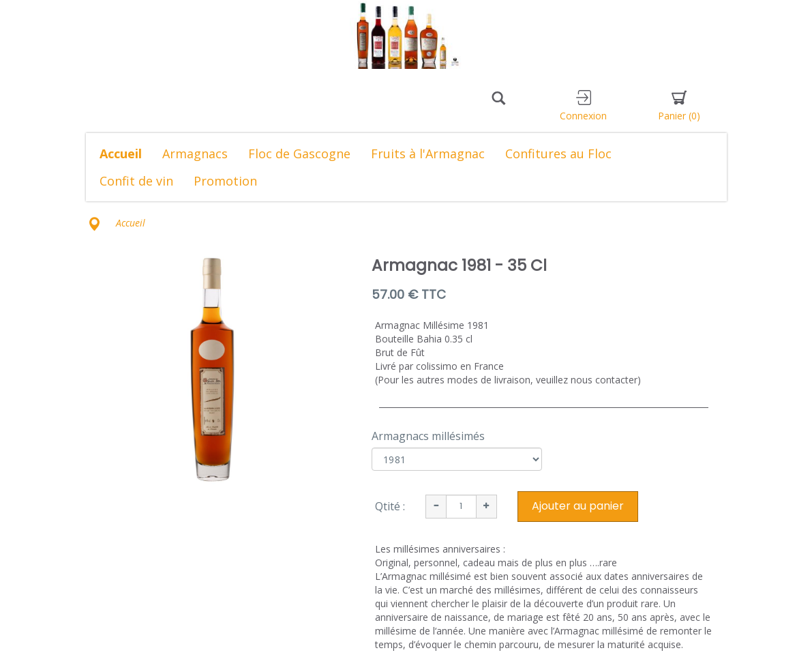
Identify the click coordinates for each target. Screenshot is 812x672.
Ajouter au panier (578, 506)
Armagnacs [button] (195, 154)
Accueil (121, 154)
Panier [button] (679, 106)
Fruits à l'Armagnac (428, 154)
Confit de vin (136, 181)
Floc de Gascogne (299, 154)
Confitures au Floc (558, 154)
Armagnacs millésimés (428, 436)
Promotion (225, 181)
